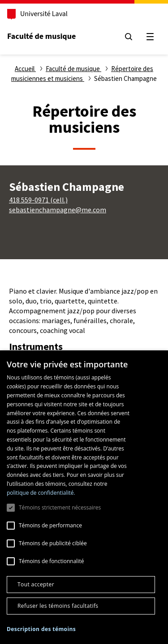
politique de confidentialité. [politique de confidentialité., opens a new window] (41, 493)
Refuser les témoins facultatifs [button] (58, 606)
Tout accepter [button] (36, 584)
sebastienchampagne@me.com (58, 210)
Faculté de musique (41, 36)
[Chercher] (129, 37)
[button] (41, 629)
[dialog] (84, 497)
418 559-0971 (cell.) (38, 200)
